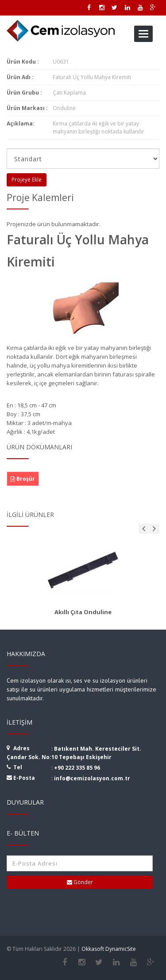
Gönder (80, 882)
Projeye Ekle (27, 180)
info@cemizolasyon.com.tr (92, 778)
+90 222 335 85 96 (77, 768)
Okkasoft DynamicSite (109, 949)
